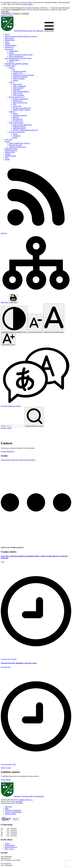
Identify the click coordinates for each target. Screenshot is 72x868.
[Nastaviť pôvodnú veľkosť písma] (54, 318)
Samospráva (15, 450)
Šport (21, 450)
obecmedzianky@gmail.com (10, 865)
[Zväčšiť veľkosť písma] (8, 339)
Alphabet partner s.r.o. (26, 789)
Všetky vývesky (6, 757)
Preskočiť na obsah (7, 16)
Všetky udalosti (6, 769)
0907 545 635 (5, 864)
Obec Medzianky (17, 791)
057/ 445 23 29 (6, 862)
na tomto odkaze (27, 4)
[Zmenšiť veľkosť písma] (35, 324)
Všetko (3, 450)
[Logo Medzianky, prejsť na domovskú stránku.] (22, 31)
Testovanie (27, 450)
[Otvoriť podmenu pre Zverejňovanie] (15, 66)
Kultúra (8, 450)
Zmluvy (33, 450)
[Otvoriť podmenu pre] (9, 34)
